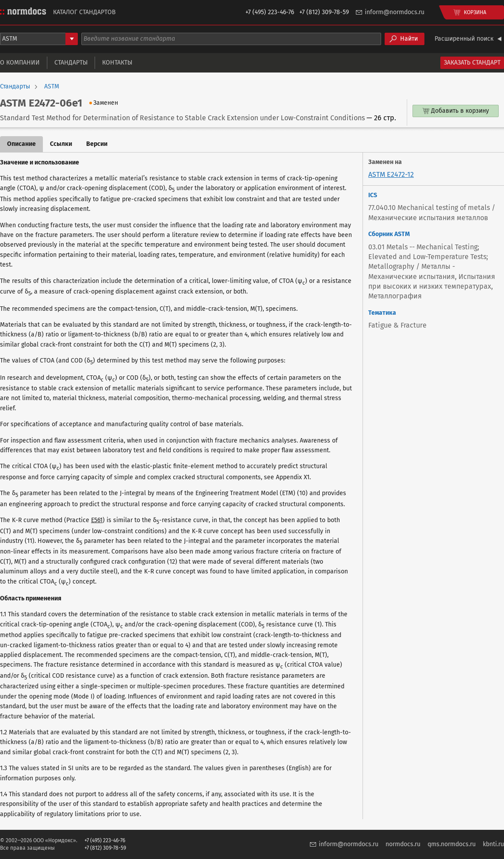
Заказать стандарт (472, 63)
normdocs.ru (403, 844)
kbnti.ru (493, 844)
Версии (97, 144)
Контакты (117, 63)
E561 (97, 520)
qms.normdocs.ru (452, 844)
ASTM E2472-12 (391, 174)
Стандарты (71, 63)
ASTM (52, 87)
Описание (21, 144)
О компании (20, 63)
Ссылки (61, 144)
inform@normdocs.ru (395, 12)
